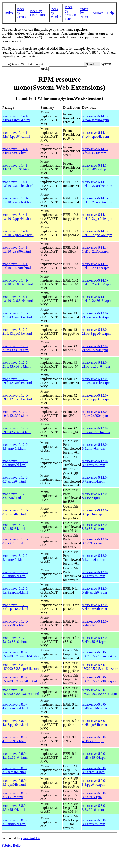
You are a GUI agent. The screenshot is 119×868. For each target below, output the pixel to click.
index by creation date (71, 13)
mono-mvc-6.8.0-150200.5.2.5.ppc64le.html (21, 667)
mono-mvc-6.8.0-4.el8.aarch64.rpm (94, 706)
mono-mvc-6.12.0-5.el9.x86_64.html (15, 640)
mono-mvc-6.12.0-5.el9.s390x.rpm (95, 623)
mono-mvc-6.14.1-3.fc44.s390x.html (15, 151)
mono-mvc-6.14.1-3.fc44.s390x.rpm (95, 151)
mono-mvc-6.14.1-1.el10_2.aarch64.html (18, 184)
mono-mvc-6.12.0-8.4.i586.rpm (95, 496)
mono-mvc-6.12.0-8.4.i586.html (15, 496)
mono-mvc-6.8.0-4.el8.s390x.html (14, 739)
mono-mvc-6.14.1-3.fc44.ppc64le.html (16, 135)
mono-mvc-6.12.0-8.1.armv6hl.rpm (95, 558)
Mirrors (98, 13)
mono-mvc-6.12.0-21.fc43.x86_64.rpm (96, 364)
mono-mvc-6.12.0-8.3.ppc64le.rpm (95, 512)
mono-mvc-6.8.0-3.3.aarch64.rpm (94, 770)
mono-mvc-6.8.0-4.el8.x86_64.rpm (94, 756)
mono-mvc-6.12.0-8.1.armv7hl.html (15, 574)
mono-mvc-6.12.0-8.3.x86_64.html (15, 527)
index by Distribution (38, 13)
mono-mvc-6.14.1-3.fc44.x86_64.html (16, 167)
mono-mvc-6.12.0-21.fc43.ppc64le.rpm (96, 332)
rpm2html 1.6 (31, 838)
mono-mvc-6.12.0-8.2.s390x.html (15, 541)
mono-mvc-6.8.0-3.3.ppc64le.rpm (94, 783)
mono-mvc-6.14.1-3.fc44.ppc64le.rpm (95, 135)
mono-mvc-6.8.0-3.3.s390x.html (14, 795)
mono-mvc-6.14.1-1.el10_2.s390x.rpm (96, 249)
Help (110, 13)
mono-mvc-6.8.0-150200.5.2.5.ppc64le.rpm (100, 667)
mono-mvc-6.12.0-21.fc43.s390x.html (16, 348)
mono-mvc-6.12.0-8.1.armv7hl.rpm (95, 574)
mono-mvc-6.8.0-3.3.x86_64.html (14, 808)
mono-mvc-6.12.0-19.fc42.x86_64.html (17, 430)
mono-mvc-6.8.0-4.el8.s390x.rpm (94, 739)
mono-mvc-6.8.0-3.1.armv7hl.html (14, 822)
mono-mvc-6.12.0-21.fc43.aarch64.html (17, 315)
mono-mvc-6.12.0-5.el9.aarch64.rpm (95, 590)
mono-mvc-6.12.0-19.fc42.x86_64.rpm (96, 430)
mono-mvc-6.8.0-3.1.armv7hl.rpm (94, 822)
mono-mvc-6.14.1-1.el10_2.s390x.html (17, 249)
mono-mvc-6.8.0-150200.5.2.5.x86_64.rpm (100, 692)
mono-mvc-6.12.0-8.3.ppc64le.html (15, 512)
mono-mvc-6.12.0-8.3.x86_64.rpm (95, 527)
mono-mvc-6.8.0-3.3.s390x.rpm (94, 795)
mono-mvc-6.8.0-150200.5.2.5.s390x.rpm (99, 679)
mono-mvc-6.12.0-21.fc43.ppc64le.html (17, 332)
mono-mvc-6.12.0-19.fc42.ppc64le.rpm (96, 397)
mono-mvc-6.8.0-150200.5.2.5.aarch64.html (21, 654)
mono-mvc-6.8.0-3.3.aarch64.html (14, 770)
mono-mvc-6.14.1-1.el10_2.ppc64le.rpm (97, 217)
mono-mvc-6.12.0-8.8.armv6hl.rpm (95, 447)
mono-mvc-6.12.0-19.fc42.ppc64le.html (17, 397)
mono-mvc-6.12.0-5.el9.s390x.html (15, 623)
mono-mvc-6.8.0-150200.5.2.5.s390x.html (20, 679)
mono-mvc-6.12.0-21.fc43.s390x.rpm (95, 348)
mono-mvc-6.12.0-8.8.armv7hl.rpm (95, 463)
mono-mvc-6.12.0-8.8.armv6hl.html (15, 447)
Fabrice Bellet (11, 845)
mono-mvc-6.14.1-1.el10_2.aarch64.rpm (97, 184)
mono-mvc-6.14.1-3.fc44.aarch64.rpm (95, 118)
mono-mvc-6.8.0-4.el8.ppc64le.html (15, 723)
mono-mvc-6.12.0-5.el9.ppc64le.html (15, 607)
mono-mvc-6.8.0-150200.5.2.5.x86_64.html (21, 692)
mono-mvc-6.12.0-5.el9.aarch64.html (15, 590)
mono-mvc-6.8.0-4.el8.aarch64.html (15, 706)
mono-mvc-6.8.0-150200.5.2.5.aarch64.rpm (100, 654)
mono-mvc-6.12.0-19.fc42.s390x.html (16, 414)
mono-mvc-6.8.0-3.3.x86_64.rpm (94, 808)
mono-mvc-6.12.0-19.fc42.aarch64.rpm (96, 381)
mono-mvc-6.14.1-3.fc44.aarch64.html (16, 118)
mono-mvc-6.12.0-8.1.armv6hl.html (15, 558)
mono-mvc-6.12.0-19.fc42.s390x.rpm (95, 414)
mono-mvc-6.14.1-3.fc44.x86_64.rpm (95, 167)
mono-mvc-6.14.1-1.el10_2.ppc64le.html (18, 217)
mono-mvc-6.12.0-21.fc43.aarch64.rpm (96, 315)
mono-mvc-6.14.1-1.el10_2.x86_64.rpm (97, 282)
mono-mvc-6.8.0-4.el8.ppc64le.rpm (94, 723)
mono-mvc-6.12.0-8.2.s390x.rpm (95, 541)
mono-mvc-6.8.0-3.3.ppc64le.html (14, 783)
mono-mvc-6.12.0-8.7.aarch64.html (15, 479)
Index (9, 13)
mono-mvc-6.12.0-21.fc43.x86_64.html (17, 364)
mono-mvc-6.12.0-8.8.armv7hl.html (15, 463)
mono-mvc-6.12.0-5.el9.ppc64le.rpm (95, 607)
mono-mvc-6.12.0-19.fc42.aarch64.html (17, 381)
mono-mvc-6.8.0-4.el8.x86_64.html (15, 756)
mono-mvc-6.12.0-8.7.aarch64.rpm (95, 479)
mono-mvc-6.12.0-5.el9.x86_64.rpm (95, 640)
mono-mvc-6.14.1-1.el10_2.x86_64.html (18, 282)
